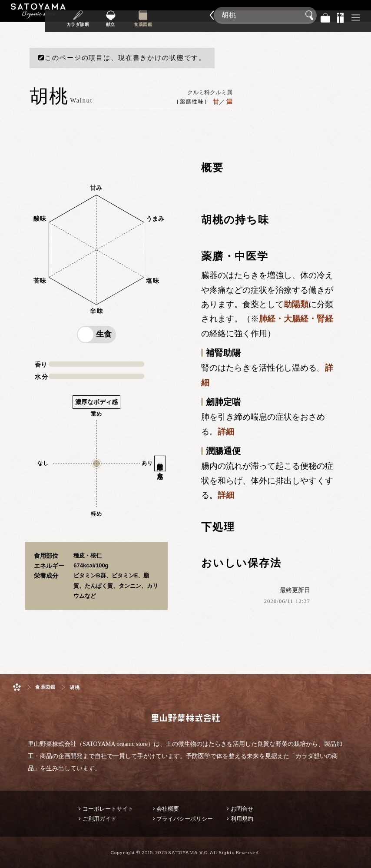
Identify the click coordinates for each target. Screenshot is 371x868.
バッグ (325, 15)
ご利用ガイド (99, 819)
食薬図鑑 (163, 21)
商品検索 (362, 13)
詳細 (226, 432)
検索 (311, 16)
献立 (134, 21)
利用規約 (242, 819)
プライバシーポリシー (185, 819)
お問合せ (242, 809)
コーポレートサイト (108, 809)
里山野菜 (38, 15)
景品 (341, 15)
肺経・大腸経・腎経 (296, 319)
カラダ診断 (104, 21)
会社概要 (168, 809)
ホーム (17, 687)
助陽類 (296, 304)
